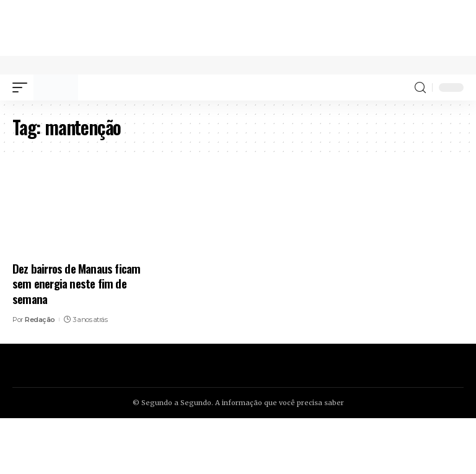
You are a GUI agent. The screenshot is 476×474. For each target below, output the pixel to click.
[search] (420, 88)
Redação (40, 320)
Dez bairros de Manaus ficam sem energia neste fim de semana (76, 283)
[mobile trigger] (23, 87)
